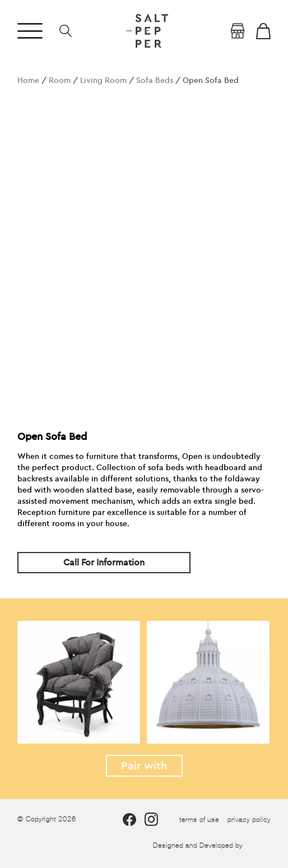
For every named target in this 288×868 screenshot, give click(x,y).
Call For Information (104, 563)
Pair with (144, 766)
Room (60, 80)
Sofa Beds (155, 80)
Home (28, 80)
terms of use (199, 820)
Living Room (103, 80)
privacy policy (249, 820)
